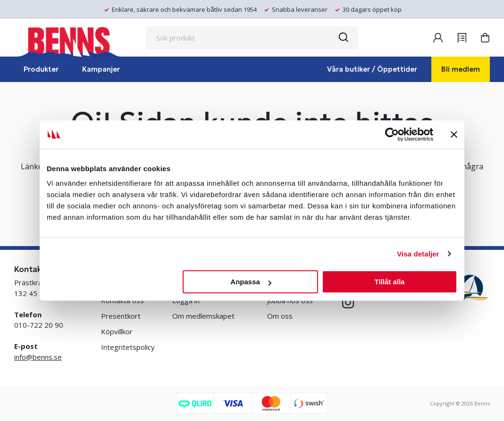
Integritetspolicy (128, 347)
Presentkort (121, 316)
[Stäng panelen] (454, 134)
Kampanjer (101, 69)
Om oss (280, 316)
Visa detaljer (418, 254)
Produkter (41, 69)
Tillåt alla (389, 282)
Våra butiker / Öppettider (372, 69)
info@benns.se (38, 357)
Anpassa (251, 282)
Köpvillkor (117, 331)
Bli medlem (461, 69)
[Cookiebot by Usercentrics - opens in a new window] (392, 134)
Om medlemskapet (203, 316)
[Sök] (343, 38)
